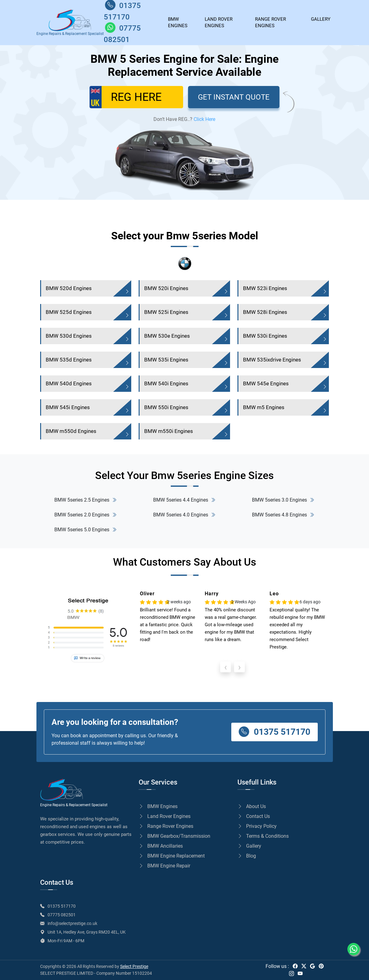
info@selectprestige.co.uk (72, 923)
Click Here (204, 119)
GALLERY (321, 19)
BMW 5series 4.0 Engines (184, 515)
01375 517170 (275, 732)
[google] (312, 966)
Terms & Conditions (263, 836)
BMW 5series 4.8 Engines (283, 515)
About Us (252, 806)
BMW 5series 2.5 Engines (86, 500)
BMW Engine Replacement (172, 856)
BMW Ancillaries (161, 846)
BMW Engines (158, 806)
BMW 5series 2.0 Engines (86, 515)
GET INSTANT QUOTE (234, 97)
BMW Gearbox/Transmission (174, 836)
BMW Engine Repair (164, 866)
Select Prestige (134, 966)
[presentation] (226, 667)
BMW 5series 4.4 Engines (184, 500)
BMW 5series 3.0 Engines (283, 500)
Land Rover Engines (219, 22)
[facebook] (295, 966)
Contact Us (254, 816)
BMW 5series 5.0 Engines (86, 530)
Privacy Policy (257, 826)
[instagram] (291, 974)
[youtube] (300, 974)
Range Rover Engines (270, 22)
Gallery (249, 846)
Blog (247, 856)
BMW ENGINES (178, 22)
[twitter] (304, 966)
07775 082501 (62, 915)
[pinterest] (321, 966)
